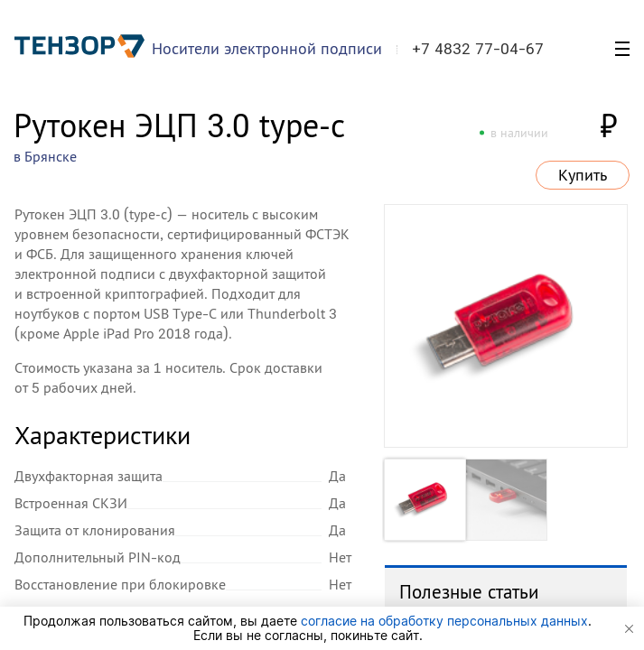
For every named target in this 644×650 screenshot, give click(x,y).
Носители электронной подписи (267, 48)
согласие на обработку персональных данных (444, 621)
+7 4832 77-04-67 (478, 49)
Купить (583, 175)
